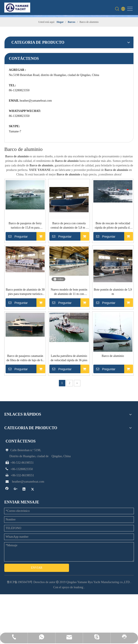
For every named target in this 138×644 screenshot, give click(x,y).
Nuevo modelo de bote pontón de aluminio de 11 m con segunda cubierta (62, 271)
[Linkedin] (93, 567)
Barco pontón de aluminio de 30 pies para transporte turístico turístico (110, 200)
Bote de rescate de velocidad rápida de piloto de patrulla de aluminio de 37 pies (62, 200)
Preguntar (52, 139)
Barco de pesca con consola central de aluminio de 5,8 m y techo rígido (111, 129)
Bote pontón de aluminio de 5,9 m (111, 269)
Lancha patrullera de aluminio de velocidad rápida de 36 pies (111, 342)
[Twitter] (76, 573)
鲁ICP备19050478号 (20, 583)
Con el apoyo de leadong (68, 589)
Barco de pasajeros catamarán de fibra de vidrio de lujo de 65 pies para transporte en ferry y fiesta (62, 342)
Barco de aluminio (62, 411)
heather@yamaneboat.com (16, 175)
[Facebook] (76, 567)
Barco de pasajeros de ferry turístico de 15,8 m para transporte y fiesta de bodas (62, 129)
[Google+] (85, 567)
